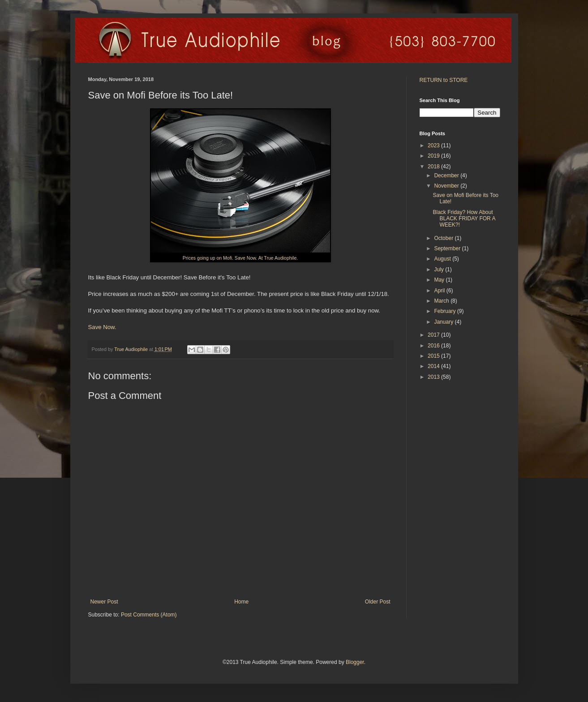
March (442, 301)
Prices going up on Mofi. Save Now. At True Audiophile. (240, 258)
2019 (434, 156)
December (447, 175)
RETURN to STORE (444, 80)
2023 (434, 146)
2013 (434, 377)
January (444, 322)
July (440, 270)
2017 (434, 335)
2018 (434, 167)
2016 (434, 346)
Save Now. (102, 327)
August (443, 259)
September (448, 248)
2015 (434, 356)
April (440, 291)
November (447, 186)
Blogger (355, 662)
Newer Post (104, 602)
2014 (434, 366)
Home (241, 602)
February (445, 311)
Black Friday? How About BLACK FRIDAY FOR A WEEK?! (464, 219)
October (444, 238)
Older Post (378, 602)
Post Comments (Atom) (149, 615)
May (440, 280)
